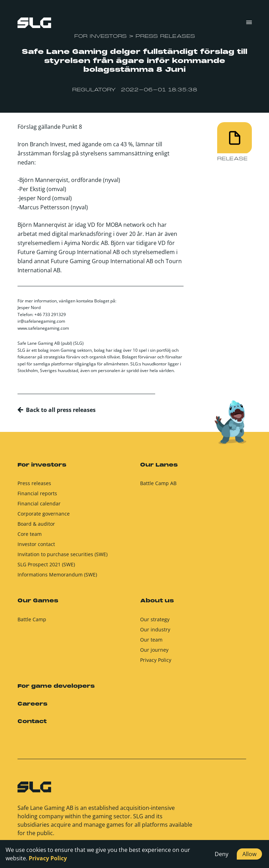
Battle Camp (32, 622)
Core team (30, 537)
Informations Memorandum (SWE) (57, 577)
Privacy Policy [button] (48, 858)
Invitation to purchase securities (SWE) (63, 557)
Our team (151, 642)
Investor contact (36, 547)
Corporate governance (44, 516)
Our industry (155, 632)
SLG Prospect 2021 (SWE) (46, 567)
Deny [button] (222, 854)
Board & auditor (36, 527)
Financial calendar (39, 506)
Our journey (154, 652)
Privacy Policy (156, 662)
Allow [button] (249, 854)
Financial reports (37, 496)
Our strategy (155, 622)
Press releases (34, 486)
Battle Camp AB (158, 486)
